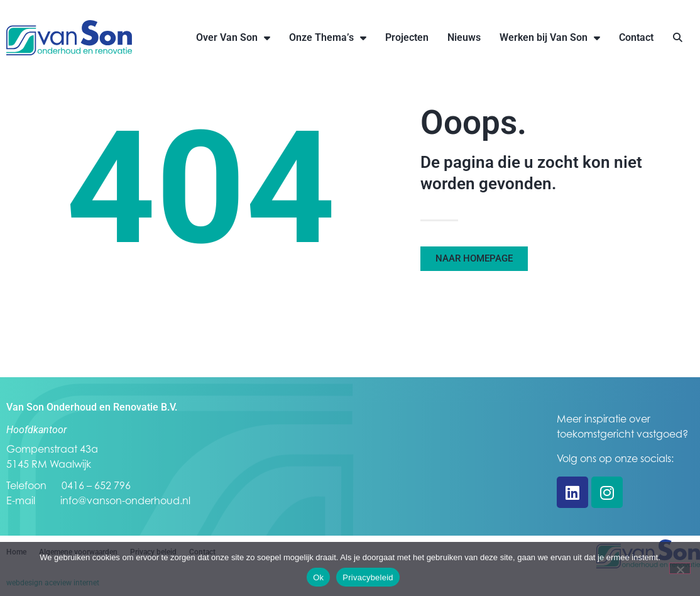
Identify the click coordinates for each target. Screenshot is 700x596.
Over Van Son (233, 38)
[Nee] (680, 568)
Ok (318, 577)
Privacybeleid (368, 577)
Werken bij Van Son (550, 38)
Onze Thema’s (328, 38)
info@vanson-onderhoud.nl (125, 500)
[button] (678, 38)
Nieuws (464, 37)
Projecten (407, 37)
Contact (636, 37)
